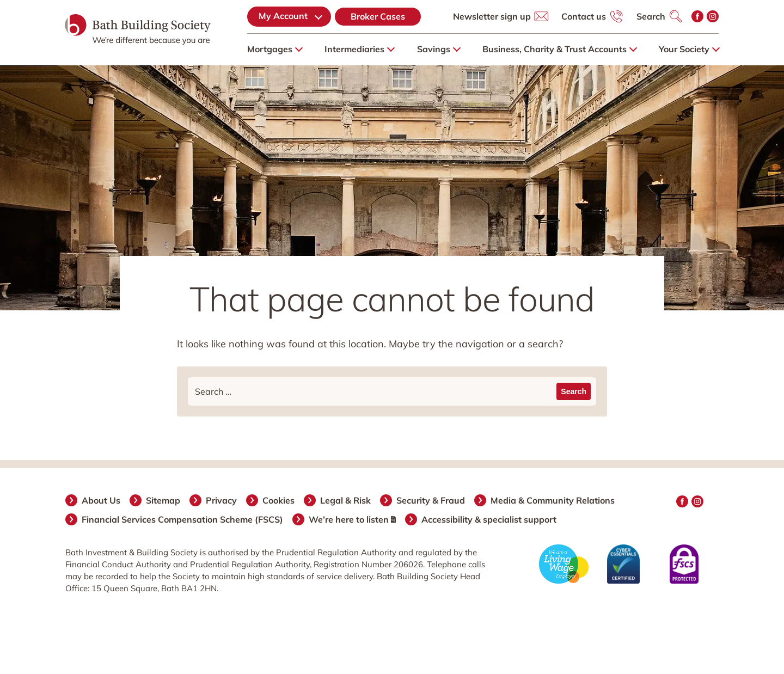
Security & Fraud (431, 500)
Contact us (584, 16)
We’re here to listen (353, 519)
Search (651, 16)
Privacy (222, 500)
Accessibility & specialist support (489, 519)
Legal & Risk (346, 500)
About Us (102, 500)
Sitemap (164, 500)
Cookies (279, 500)
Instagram (713, 16)
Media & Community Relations (553, 500)
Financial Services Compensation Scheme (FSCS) (183, 519)
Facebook (697, 16)
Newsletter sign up (492, 16)
